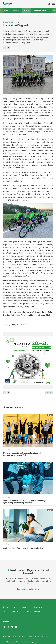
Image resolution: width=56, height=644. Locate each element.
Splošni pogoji (21, 636)
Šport (27, 10)
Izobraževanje (40, 10)
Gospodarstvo (39, 607)
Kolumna (15, 611)
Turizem (37, 611)
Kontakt (6, 622)
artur (46, 636)
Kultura (16, 10)
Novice (6, 607)
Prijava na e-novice (9, 636)
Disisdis (39, 636)
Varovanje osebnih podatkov (30, 642)
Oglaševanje (31, 636)
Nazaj (49, 392)
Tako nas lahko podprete (28, 589)
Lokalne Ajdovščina (9, 22)
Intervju (14, 607)
